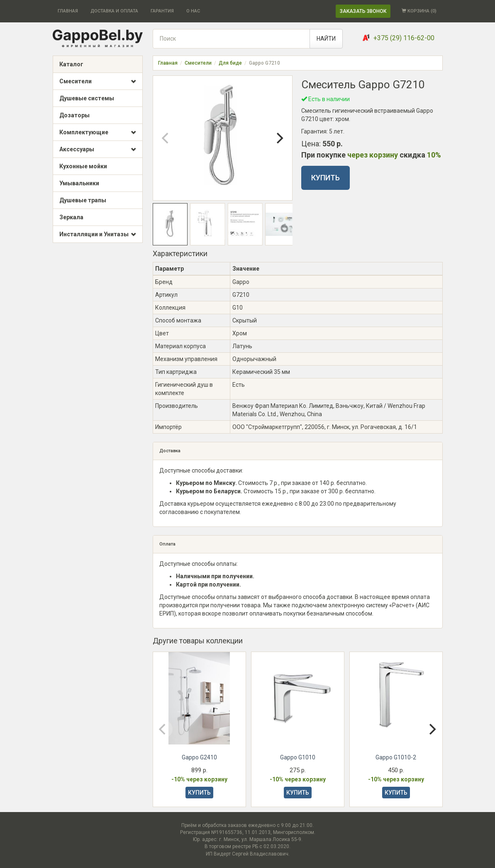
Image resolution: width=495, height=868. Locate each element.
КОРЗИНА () (419, 11)
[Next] (279, 138)
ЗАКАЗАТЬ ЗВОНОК (363, 11)
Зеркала (71, 217)
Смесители (98, 82)
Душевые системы (87, 98)
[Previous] (166, 138)
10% (434, 155)
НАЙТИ (326, 39)
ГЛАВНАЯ (68, 11)
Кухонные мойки (83, 166)
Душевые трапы (83, 200)
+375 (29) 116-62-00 (404, 38)
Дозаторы (74, 115)
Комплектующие (98, 133)
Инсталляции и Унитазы (98, 235)
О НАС (193, 11)
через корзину (373, 155)
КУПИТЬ (326, 178)
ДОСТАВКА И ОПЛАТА (114, 11)
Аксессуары (98, 150)
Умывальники (79, 183)
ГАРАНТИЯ (162, 11)
